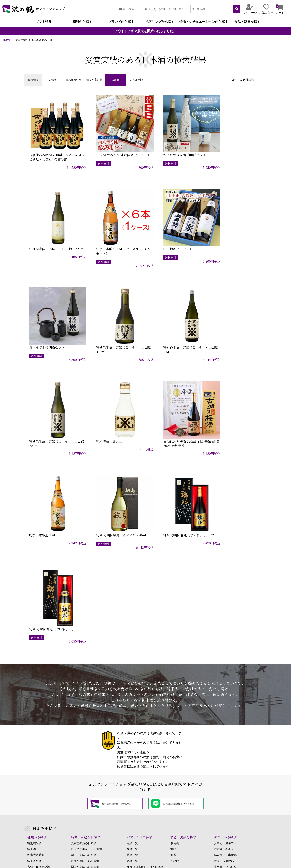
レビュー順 (136, 80)
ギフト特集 (44, 22)
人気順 (53, 80)
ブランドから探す (121, 22)
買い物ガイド (129, 9)
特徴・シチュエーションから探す (204, 22)
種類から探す (82, 22)
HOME (7, 40)
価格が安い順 (74, 80)
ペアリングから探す (160, 22)
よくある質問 (154, 9)
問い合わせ (178, 9)
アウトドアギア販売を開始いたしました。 (145, 31)
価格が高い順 (94, 80)
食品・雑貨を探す (247, 22)
